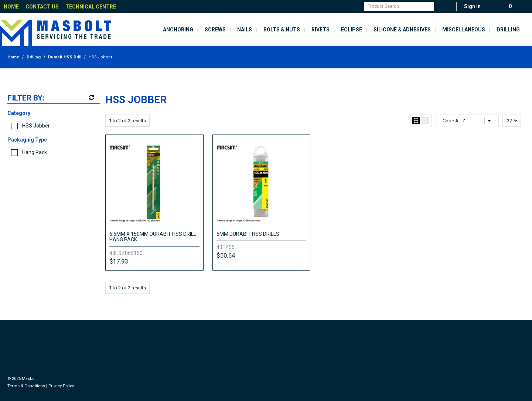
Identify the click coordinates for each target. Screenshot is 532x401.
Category (19, 113)
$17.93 (119, 261)
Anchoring (178, 30)
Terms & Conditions (26, 386)
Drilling (508, 30)
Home (11, 7)
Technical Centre (91, 7)
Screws (215, 30)
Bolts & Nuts (282, 30)
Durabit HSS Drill (65, 57)
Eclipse (352, 30)
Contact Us (42, 7)
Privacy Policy (61, 386)
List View (425, 121)
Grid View (416, 121)
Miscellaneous (464, 30)
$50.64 (226, 255)
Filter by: (26, 98)
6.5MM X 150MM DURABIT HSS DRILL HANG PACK (153, 237)
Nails (245, 30)
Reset (91, 98)
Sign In (472, 6)
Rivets (320, 30)
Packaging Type (27, 140)
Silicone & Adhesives (402, 30)
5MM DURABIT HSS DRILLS (248, 234)
